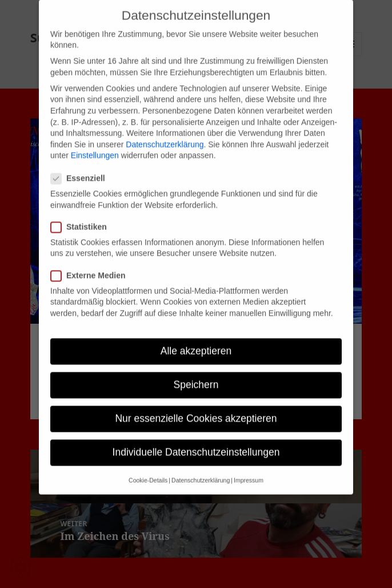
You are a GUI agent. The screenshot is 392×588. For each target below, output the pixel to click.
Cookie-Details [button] (148, 470)
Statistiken (82, 217)
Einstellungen (95, 146)
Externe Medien (91, 266)
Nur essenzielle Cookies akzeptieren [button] (196, 409)
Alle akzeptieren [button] (196, 341)
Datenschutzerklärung (165, 134)
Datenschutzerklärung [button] (201, 470)
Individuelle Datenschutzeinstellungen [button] (196, 443)
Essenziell (81, 168)
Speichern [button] (196, 375)
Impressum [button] (249, 470)
